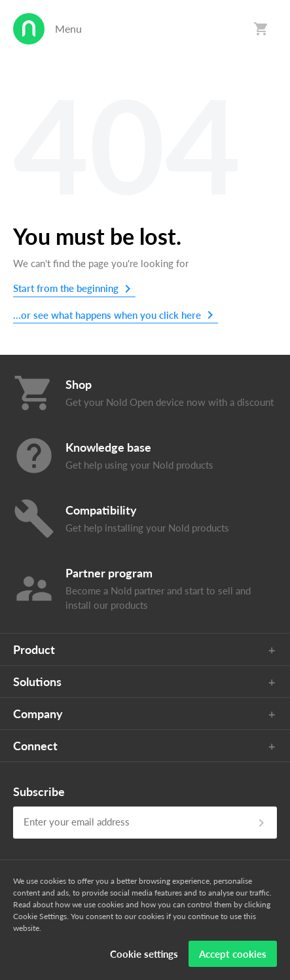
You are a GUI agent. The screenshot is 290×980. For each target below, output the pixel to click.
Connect (35, 746)
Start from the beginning (66, 288)
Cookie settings (144, 954)
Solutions (37, 681)
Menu (68, 28)
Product (34, 649)
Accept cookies (233, 954)
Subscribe (39, 791)
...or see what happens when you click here (107, 315)
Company (38, 714)
